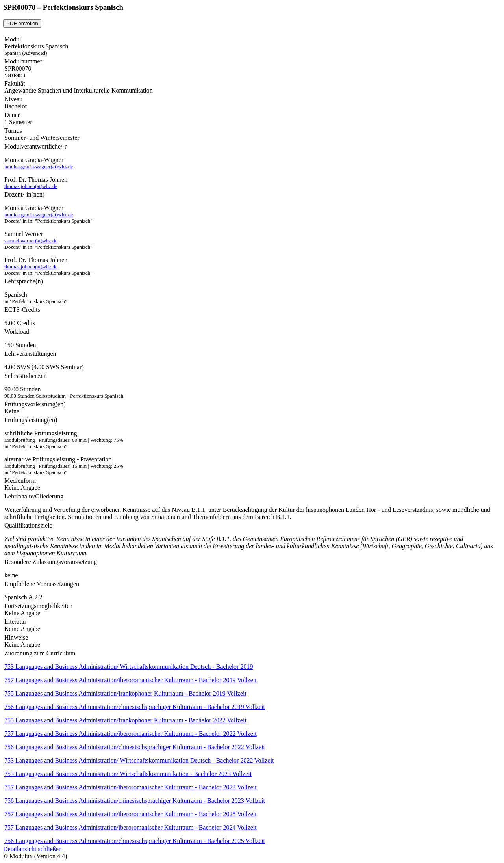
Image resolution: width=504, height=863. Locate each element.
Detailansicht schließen (32, 849)
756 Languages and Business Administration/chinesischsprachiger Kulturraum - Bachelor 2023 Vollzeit (135, 801)
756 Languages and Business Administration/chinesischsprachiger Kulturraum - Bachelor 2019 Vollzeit (135, 707)
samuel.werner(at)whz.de (31, 241)
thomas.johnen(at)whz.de (31, 186)
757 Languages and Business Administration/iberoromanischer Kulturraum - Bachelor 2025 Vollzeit (131, 814)
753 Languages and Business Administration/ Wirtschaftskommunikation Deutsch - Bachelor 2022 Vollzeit (139, 760)
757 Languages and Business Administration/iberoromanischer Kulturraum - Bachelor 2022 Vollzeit (131, 734)
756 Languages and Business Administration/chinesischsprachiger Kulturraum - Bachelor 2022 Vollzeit (135, 747)
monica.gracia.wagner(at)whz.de (39, 166)
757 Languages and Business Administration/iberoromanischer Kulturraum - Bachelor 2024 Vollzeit (131, 827)
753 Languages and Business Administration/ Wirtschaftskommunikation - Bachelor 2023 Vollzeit (128, 774)
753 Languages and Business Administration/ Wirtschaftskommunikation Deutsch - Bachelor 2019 (129, 667)
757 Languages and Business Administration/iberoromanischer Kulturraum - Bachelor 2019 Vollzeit (131, 680)
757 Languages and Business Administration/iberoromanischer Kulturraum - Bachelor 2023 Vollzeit (131, 787)
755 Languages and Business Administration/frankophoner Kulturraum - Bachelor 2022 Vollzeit (125, 720)
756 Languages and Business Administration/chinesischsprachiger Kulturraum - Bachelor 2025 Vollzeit (135, 841)
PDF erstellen (22, 23)
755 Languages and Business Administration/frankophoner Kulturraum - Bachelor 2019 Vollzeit (125, 693)
